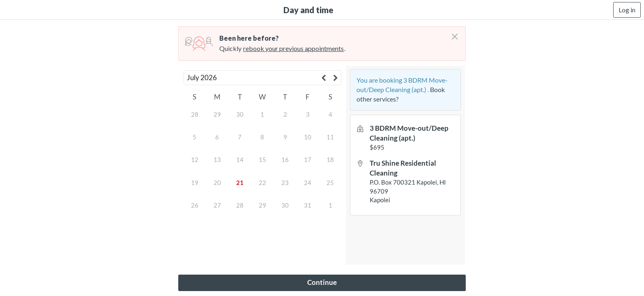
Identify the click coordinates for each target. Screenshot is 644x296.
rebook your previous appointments (293, 48)
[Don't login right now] (452, 33)
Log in (627, 10)
